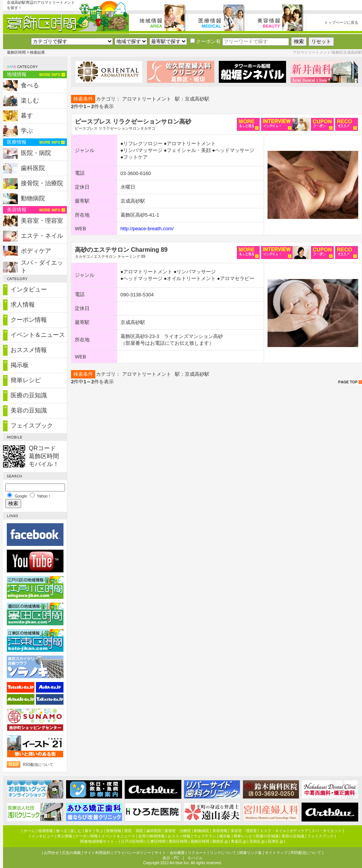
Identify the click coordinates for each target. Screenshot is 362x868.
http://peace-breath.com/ (147, 229)
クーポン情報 (29, 320)
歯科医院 (33, 168)
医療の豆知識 (29, 395)
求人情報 (23, 305)
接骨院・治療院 (42, 183)
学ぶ (27, 131)
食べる (30, 85)
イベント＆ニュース (38, 335)
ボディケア (36, 251)
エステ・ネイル (42, 236)
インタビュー (29, 289)
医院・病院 (36, 153)
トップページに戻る (341, 22)
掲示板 (20, 365)
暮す (27, 115)
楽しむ (30, 100)
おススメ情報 (29, 350)
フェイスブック (32, 425)
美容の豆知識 (29, 410)
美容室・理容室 (42, 221)
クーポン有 (205, 41)
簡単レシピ (26, 380)
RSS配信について (38, 765)
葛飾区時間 (16, 52)
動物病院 (33, 198)
